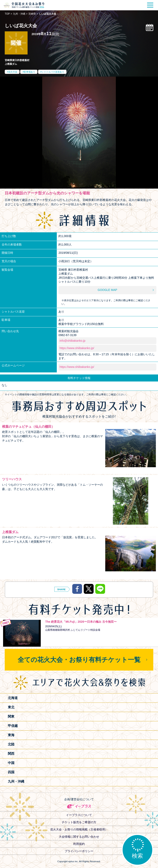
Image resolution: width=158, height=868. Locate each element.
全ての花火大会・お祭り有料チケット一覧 (79, 660)
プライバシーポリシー (79, 851)
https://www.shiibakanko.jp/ (77, 348)
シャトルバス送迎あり (53, 72)
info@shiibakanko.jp (72, 341)
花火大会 (13, 72)
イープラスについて (79, 815)
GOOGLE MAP (107, 290)
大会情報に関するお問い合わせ (79, 837)
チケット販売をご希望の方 (79, 822)
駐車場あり (30, 72)
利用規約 (79, 844)
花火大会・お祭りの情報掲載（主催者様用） (79, 829)
